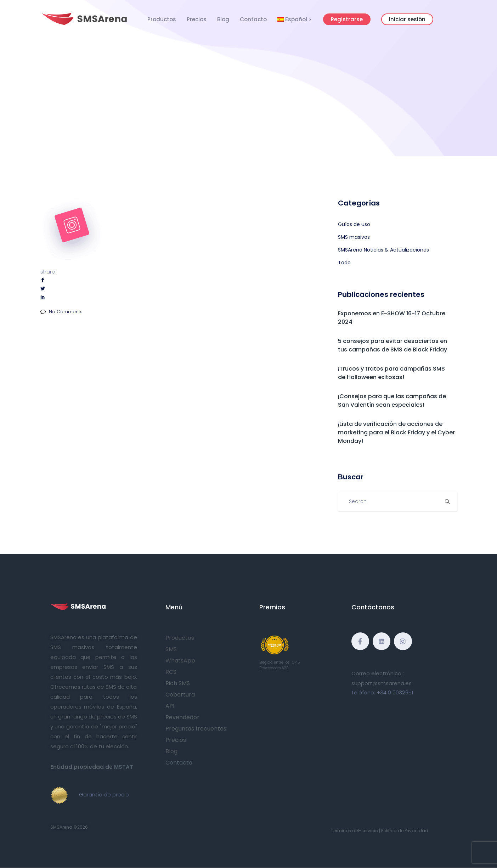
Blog (223, 19)
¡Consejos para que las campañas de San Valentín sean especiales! (392, 401)
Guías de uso (354, 224)
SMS (171, 649)
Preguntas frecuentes (196, 729)
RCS (171, 672)
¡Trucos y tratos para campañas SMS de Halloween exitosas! (391, 373)
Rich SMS (178, 683)
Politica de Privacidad (405, 831)
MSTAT (124, 767)
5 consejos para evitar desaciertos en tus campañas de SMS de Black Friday (392, 345)
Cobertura (180, 695)
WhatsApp (180, 661)
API (170, 706)
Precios (197, 19)
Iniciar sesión (407, 19)
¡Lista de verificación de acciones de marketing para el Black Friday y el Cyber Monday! (396, 432)
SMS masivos (354, 237)
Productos (162, 19)
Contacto (253, 19)
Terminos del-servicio (354, 831)
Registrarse (347, 19)
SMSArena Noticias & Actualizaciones (383, 250)
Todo (344, 263)
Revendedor (182, 717)
